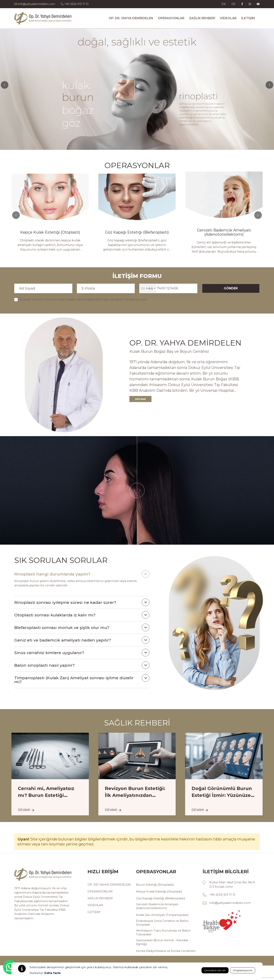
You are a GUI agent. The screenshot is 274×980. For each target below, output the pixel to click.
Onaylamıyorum (243, 970)
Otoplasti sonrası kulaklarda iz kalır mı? (55, 615)
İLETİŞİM (248, 18)
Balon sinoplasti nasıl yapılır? (44, 665)
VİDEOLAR (228, 18)
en (224, 4)
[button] (269, 85)
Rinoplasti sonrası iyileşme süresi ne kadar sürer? (65, 602)
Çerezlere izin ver (215, 970)
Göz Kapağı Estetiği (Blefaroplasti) (174, 232)
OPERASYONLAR (171, 18)
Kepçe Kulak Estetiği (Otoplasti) (87, 232)
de (233, 4)
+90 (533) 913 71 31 (75, 4)
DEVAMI (140, 399)
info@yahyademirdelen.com (35, 4)
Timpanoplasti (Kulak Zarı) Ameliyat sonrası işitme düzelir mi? (74, 680)
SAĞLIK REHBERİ (202, 18)
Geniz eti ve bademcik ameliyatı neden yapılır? (63, 640)
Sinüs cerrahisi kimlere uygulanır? (49, 653)
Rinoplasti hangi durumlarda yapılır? (52, 574)
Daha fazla (52, 973)
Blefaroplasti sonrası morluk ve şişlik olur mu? (62, 628)
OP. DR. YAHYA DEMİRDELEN (131, 18)
